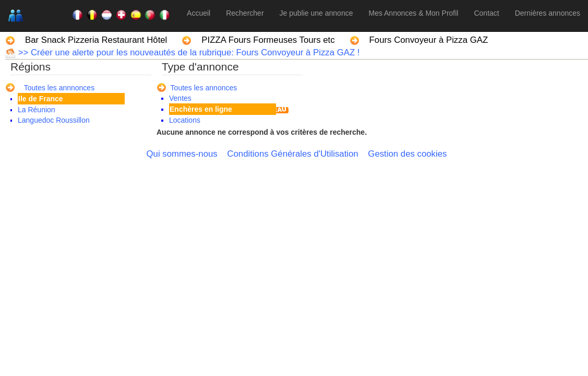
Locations (185, 120)
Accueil (199, 13)
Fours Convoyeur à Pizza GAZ (429, 40)
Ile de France (41, 99)
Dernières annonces (548, 13)
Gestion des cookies (407, 154)
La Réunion (37, 110)
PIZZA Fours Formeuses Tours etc (268, 40)
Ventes (180, 98)
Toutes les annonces (204, 88)
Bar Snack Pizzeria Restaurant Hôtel (96, 40)
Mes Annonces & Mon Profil (413, 13)
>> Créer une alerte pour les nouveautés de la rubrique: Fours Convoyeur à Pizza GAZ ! (188, 52)
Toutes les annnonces (59, 88)
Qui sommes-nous (182, 154)
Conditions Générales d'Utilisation (292, 154)
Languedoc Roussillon (54, 120)
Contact (486, 13)
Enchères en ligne (201, 109)
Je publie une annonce (316, 13)
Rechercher (245, 13)
